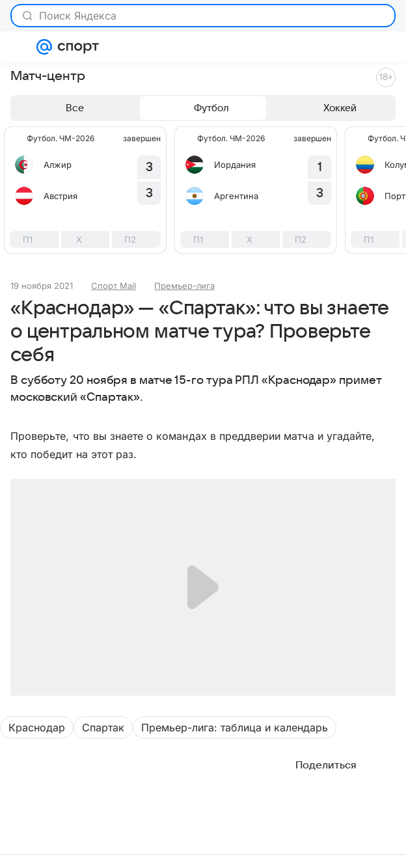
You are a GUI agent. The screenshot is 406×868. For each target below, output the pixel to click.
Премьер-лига (184, 286)
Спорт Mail (114, 286)
